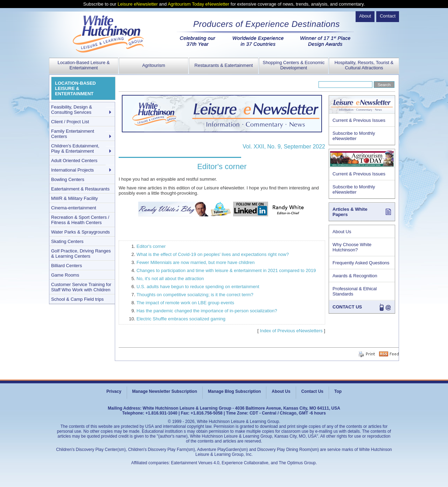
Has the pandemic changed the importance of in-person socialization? (207, 311)
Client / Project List (70, 122)
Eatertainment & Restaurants (80, 189)
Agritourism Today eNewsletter (198, 4)
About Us (342, 232)
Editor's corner (151, 246)
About (365, 16)
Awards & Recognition (355, 276)
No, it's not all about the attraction (170, 279)
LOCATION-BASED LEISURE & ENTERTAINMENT (75, 88)
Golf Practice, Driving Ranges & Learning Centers (81, 253)
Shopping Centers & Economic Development (293, 65)
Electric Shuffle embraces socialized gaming (181, 319)
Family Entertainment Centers (73, 134)
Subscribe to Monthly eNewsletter (354, 136)
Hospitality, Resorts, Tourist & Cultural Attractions (364, 65)
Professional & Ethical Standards (355, 291)
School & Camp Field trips (77, 299)
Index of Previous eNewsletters (291, 331)
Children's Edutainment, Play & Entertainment (75, 148)
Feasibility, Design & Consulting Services (72, 110)
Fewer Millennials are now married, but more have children (195, 262)
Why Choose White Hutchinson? (352, 247)
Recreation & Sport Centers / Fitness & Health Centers (80, 220)
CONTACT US (347, 307)
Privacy (114, 391)
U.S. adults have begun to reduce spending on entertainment (198, 287)
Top (338, 391)
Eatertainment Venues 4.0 (195, 463)
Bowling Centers (68, 179)
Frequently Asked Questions (361, 263)
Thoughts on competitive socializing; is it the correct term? (195, 295)
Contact (388, 16)
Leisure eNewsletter (138, 4)
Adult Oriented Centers (74, 161)
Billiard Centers (66, 266)
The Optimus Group (297, 463)
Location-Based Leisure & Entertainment (84, 65)
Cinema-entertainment (74, 208)
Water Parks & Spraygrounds (80, 232)
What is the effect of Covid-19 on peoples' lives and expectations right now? (213, 254)
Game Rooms (65, 275)
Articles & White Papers (350, 212)
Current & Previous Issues (359, 120)
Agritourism (154, 65)
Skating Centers (67, 241)
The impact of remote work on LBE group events (185, 303)
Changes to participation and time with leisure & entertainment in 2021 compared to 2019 (226, 270)
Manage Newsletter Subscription (165, 391)
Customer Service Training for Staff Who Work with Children (81, 287)
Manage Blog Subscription (234, 391)
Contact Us (312, 391)
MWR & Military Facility (75, 198)
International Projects (72, 170)
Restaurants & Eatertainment (224, 65)
